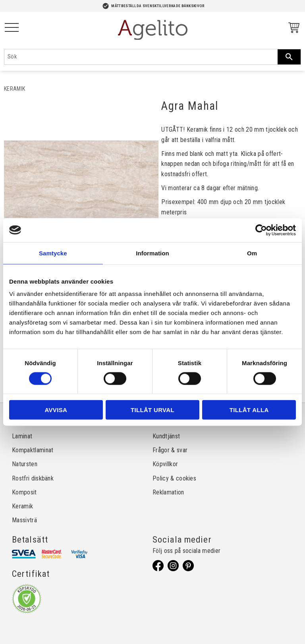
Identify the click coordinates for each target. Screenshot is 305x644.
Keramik (22, 506)
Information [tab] (152, 253)
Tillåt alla (249, 410)
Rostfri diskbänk (33, 478)
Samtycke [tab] (53, 253)
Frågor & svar (170, 450)
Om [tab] (252, 253)
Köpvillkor (165, 464)
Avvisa (56, 410)
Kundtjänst (166, 436)
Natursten (25, 464)
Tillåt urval (152, 410)
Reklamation (168, 492)
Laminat (22, 436)
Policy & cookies (174, 478)
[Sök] (289, 57)
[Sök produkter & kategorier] (141, 57)
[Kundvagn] (292, 29)
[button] (12, 28)
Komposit (24, 492)
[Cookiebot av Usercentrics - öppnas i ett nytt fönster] (261, 230)
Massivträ (24, 520)
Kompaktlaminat (33, 450)
